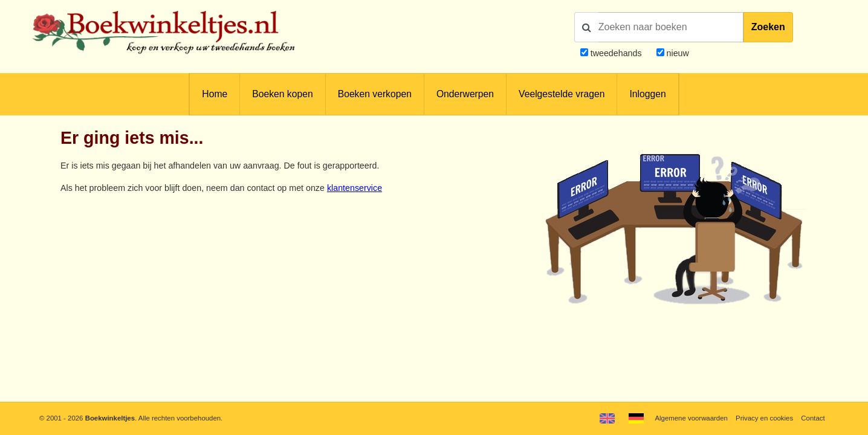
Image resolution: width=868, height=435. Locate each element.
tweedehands (616, 53)
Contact (813, 418)
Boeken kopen (282, 94)
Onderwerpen (465, 94)
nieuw (677, 53)
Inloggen (647, 94)
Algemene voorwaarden (691, 418)
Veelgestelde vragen (562, 94)
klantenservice (355, 188)
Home (215, 94)
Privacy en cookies (764, 418)
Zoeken (768, 27)
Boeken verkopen (375, 94)
